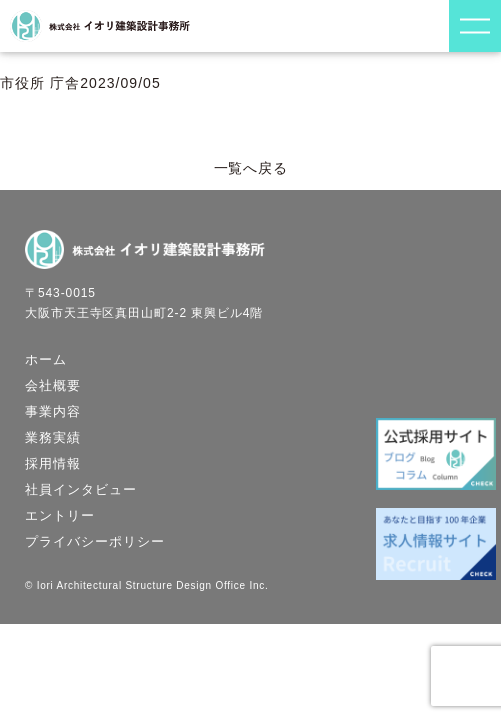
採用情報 (53, 463)
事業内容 (53, 411)
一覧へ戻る (251, 168)
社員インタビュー (81, 489)
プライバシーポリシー (95, 541)
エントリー (60, 515)
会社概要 (53, 385)
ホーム (46, 359)
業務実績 (53, 437)
